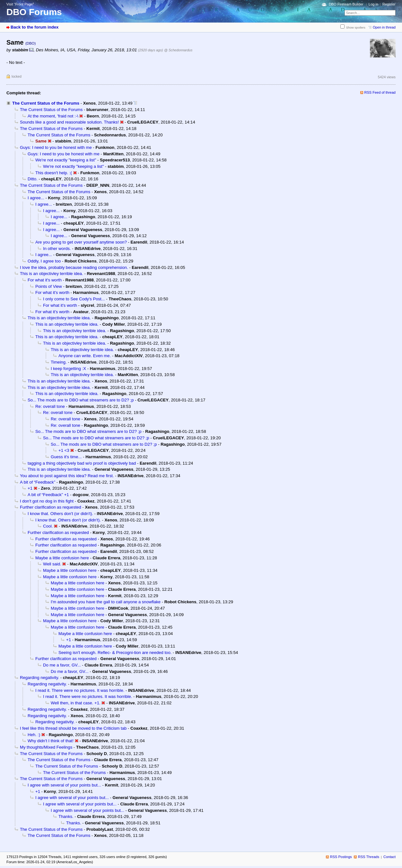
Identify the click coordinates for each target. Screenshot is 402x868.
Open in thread (384, 27)
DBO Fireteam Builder (346, 4)
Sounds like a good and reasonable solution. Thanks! (69, 122)
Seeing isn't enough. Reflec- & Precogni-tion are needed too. (115, 653)
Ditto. (33, 179)
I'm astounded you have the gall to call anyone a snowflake (106, 602)
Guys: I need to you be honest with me (56, 147)
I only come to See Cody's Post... (74, 299)
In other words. (57, 249)
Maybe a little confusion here (62, 558)
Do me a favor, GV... (62, 665)
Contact (389, 857)
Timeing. (59, 362)
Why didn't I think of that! (51, 741)
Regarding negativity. (39, 678)
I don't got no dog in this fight (47, 501)
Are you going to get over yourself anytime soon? (81, 242)
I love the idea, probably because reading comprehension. (74, 267)
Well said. (52, 564)
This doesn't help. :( (54, 173)
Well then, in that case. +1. (76, 703)
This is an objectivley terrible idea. (52, 274)
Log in (373, 4)
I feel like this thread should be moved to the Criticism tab (73, 728)
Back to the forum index (35, 27)
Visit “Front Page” (20, 4)
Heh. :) (34, 735)
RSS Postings (341, 857)
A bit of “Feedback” (38, 482)
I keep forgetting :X (68, 369)
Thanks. (66, 816)
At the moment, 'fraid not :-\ (53, 116)
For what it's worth (45, 280)
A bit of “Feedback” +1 (48, 495)
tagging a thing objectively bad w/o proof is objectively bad (82, 463)
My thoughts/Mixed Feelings (46, 747)
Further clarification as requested (51, 507)
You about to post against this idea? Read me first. (67, 476)
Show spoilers (356, 27)
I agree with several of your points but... (64, 785)
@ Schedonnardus (178, 50)
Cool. (48, 526)
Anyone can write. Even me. (85, 356)
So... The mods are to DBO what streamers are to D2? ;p (81, 400)
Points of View (49, 286)
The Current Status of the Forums (46, 103)
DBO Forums (34, 12)
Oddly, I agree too (44, 261)
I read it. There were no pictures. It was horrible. (80, 690)
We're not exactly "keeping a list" (66, 160)
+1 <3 (64, 450)
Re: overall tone (50, 406)
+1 (30, 488)
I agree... (36, 198)
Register (389, 4)
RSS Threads (369, 857)
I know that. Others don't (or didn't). (60, 514)
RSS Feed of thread (380, 92)
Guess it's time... (66, 457)
